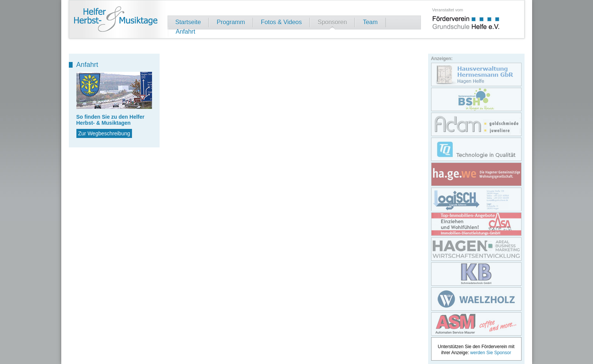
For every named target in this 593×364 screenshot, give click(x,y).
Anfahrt (186, 32)
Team (370, 22)
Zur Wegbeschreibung (104, 133)
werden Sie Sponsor (491, 353)
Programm (231, 22)
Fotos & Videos (281, 22)
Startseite (188, 22)
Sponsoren (332, 22)
